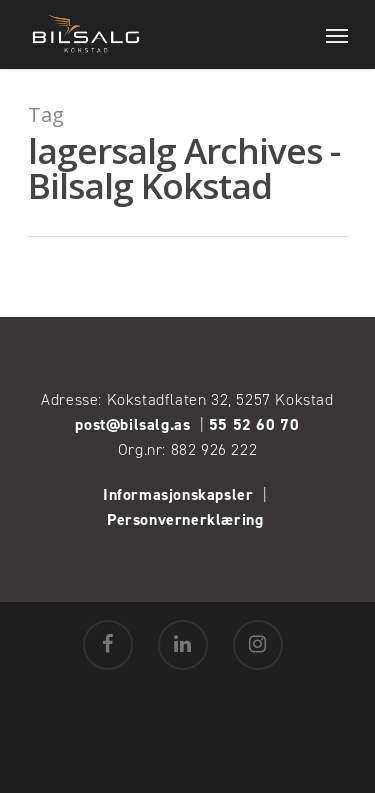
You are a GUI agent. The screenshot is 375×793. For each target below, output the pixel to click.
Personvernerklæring (187, 519)
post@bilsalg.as (132, 424)
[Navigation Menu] (337, 35)
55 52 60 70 (254, 424)
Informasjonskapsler (178, 494)
